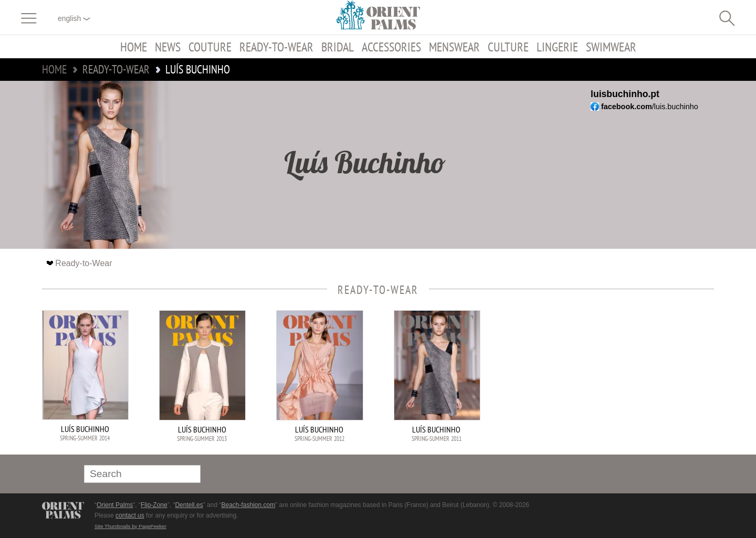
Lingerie (557, 47)
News (168, 47)
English (74, 18)
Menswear (454, 47)
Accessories (391, 47)
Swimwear (611, 47)
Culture (508, 47)
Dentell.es (189, 505)
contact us (130, 515)
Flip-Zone (154, 505)
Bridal (338, 47)
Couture (210, 47)
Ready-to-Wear (276, 47)
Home (134, 47)
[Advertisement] (640, 381)
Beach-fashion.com (248, 505)
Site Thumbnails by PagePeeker (130, 526)
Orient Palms (115, 505)
